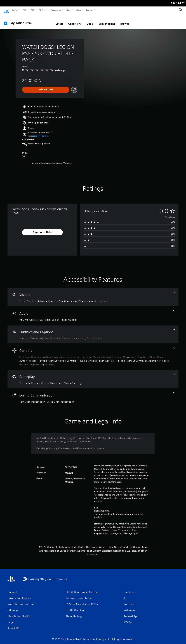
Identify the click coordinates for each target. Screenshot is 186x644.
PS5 (24, 10)
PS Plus (42, 10)
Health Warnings (102, 507)
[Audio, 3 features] (93, 312)
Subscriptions (107, 20)
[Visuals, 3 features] (93, 294)
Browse (125, 20)
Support (90, 10)
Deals (90, 20)
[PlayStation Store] (19, 20)
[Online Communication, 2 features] (93, 394)
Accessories (56, 10)
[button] (39, 132)
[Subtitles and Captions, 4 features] (93, 331)
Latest (59, 20)
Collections (75, 20)
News (69, 10)
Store (79, 10)
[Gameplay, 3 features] (93, 376)
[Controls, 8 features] (93, 353)
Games (14, 10)
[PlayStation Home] (6, 10)
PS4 (32, 10)
